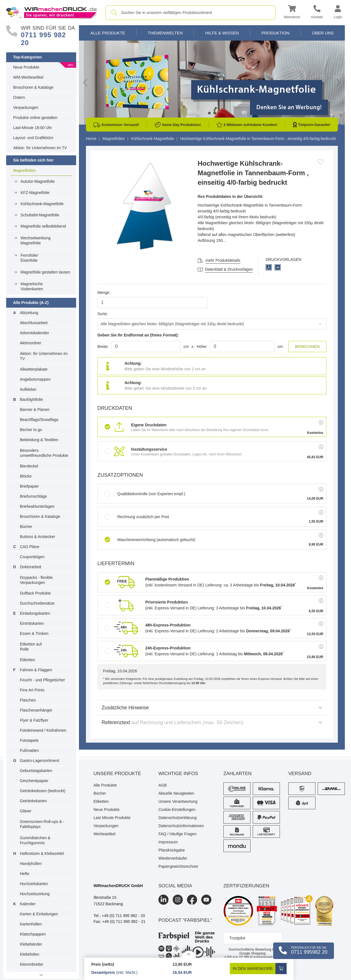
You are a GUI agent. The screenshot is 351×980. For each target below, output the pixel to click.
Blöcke (26, 476)
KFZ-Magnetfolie (35, 193)
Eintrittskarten (32, 623)
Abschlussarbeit (34, 323)
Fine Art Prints (32, 690)
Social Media (175, 886)
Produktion (275, 33)
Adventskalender (34, 333)
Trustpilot (237, 938)
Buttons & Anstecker (38, 537)
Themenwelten (165, 33)
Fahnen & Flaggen (36, 670)
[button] (292, 13)
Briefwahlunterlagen (37, 506)
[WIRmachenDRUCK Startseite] (52, 12)
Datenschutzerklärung (177, 818)
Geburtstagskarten (36, 771)
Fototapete (29, 740)
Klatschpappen (33, 934)
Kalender (28, 904)
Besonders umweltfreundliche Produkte (44, 453)
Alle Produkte (108, 33)
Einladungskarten (35, 613)
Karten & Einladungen (39, 914)
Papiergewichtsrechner (178, 866)
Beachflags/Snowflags (39, 420)
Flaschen (28, 700)
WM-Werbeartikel (28, 77)
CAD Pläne (30, 547)
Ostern (19, 97)
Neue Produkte (26, 67)
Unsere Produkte (117, 774)
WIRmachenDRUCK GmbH (118, 886)
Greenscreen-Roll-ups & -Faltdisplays (42, 824)
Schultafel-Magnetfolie (40, 215)
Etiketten (27, 660)
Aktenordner (31, 343)
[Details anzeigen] (189, 954)
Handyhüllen (31, 864)
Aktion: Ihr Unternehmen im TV (40, 148)
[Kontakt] (317, 13)
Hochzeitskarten (34, 884)
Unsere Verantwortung (178, 801)
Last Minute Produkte (112, 818)
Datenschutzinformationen (181, 826)
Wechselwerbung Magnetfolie (35, 240)
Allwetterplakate (34, 369)
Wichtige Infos (178, 774)
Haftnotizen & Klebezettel (42, 853)
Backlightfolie (31, 399)
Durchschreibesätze (37, 603)
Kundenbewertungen (260, 957)
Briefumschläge (33, 496)
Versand (300, 774)
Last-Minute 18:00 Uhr (33, 128)
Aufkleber (28, 389)
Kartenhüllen (31, 924)
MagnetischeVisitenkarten (32, 286)
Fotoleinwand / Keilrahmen (43, 730)
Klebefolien (30, 954)
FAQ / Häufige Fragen (177, 834)
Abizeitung (29, 313)
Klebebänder (31, 944)
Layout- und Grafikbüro (33, 138)
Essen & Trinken (34, 633)
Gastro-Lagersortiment (39, 761)
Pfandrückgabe (172, 850)
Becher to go (31, 430)
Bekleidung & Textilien (39, 440)
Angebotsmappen (35, 379)
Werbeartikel (104, 834)
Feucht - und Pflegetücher (42, 680)
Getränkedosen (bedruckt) (43, 791)
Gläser (26, 811)
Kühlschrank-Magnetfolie (42, 204)
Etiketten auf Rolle (31, 647)
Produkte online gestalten (35, 118)
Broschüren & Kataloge (33, 87)
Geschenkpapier (34, 781)
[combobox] (190, 13)
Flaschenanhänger (36, 710)
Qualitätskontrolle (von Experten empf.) (145, 494)
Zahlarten (237, 774)
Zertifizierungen (246, 886)
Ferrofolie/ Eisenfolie (29, 258)
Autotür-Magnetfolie (38, 181)
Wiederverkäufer (173, 858)
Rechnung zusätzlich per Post (137, 517)
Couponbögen (32, 557)
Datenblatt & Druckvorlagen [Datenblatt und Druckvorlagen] (229, 269)
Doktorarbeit (31, 567)
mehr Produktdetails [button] (223, 260)
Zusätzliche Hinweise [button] (212, 708)
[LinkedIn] (163, 900)
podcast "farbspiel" (185, 920)
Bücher (26, 527)
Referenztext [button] (212, 722)
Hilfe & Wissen (222, 33)
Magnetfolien (24, 170)
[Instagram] (178, 900)
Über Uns (323, 33)
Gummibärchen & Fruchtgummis (35, 840)
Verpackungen (26, 107)
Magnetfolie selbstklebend (43, 226)
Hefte (24, 874)
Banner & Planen (35, 410)
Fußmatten (29, 750)
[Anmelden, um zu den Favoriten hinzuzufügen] (321, 162)
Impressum (168, 842)
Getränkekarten (33, 801)
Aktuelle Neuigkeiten (176, 793)
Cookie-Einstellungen (177, 810)
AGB (163, 785)
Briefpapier (29, 486)
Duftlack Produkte (35, 593)
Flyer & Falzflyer (34, 720)
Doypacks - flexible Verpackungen (36, 580)
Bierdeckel (29, 466)
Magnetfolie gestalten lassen (45, 272)
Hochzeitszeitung (35, 894)
